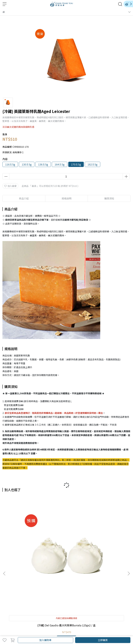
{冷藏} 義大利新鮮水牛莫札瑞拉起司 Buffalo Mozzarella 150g (66, 545)
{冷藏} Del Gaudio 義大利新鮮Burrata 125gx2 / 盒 (26, 546)
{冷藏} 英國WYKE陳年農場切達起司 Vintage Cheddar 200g (107, 545)
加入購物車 (45, 640)
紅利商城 (22, 581)
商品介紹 (24, 198)
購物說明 (44, 581)
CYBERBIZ (85, 632)
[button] (129, 533)
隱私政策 (71, 581)
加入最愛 (10, 186)
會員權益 (33, 581)
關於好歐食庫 (9, 581)
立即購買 (103, 640)
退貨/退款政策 (57, 581)
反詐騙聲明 (83, 581)
